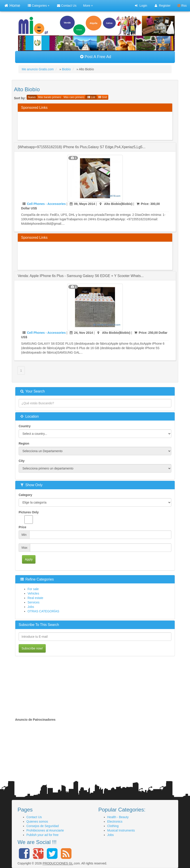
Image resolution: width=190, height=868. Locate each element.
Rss (182, 6)
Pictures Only (29, 517)
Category (25, 495)
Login (141, 6)
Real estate (35, 598)
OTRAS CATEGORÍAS (43, 611)
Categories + (39, 6)
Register (163, 6)
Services (34, 602)
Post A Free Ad (96, 57)
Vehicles (33, 593)
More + (88, 6)
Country (25, 426)
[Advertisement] (102, 125)
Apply (29, 559)
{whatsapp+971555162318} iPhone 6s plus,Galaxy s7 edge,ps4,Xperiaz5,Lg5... (82, 147)
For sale (33, 589)
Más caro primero (74, 97)
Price (22, 527)
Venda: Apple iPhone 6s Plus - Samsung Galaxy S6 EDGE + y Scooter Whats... (81, 276)
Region (24, 443)
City (22, 461)
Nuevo (32, 97)
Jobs (31, 607)
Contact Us (67, 6)
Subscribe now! (32, 648)
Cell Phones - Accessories (46, 204)
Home (12, 5)
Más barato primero (49, 97)
